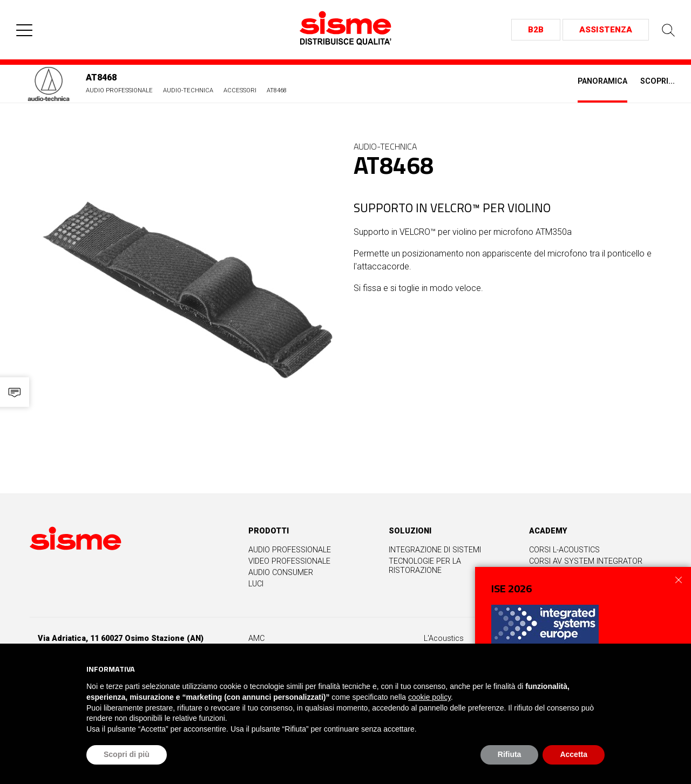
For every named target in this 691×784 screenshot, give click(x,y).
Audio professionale (290, 550)
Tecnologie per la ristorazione (425, 566)
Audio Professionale (119, 90)
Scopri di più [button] (127, 754)
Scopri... (658, 81)
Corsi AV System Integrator (586, 561)
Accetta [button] (574, 754)
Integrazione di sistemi (435, 550)
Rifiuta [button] (510, 754)
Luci (256, 584)
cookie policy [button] (429, 697)
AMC (256, 638)
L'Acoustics (444, 638)
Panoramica (602, 81)
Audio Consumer (281, 573)
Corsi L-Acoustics (564, 550)
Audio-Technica (188, 90)
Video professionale (289, 561)
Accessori (240, 90)
